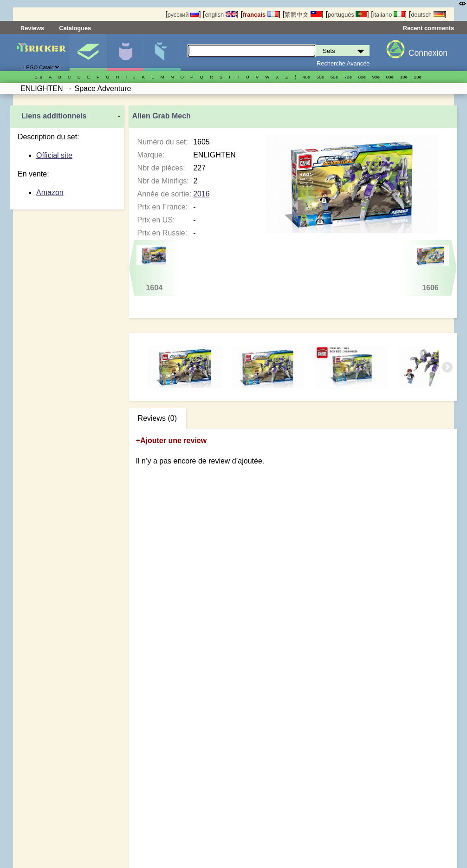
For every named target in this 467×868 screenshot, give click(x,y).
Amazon (50, 193)
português (347, 15)
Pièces (162, 52)
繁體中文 (303, 15)
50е (320, 77)
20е (418, 77)
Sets (88, 52)
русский (183, 15)
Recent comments (428, 28)
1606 (430, 268)
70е (348, 77)
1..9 (39, 77)
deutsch (428, 15)
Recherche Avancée (343, 63)
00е (390, 77)
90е (376, 77)
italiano (389, 15)
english (221, 15)
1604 (154, 268)
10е (404, 77)
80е (362, 77)
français (261, 15)
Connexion (428, 53)
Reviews (32, 28)
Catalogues (75, 28)
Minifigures (125, 52)
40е (306, 77)
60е (334, 77)
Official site (54, 155)
